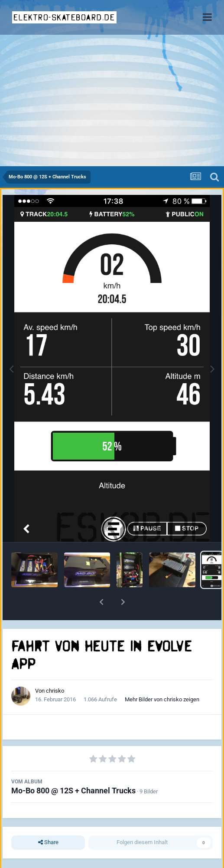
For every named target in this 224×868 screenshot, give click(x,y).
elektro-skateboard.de (64, 17)
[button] (101, 602)
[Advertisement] (112, 101)
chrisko (55, 691)
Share (48, 842)
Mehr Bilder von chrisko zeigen (162, 699)
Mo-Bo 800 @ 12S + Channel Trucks (73, 791)
